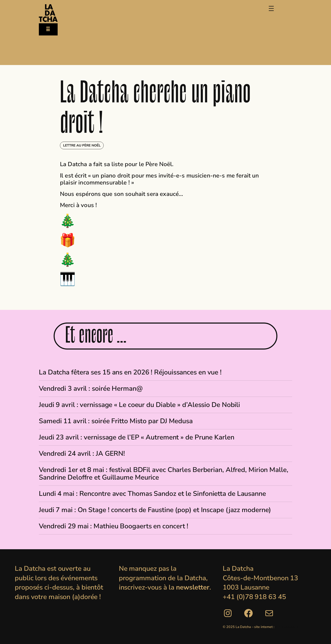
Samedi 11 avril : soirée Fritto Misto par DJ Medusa (116, 421)
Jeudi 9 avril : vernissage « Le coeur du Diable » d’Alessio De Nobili (139, 405)
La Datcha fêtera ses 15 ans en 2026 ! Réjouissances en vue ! (130, 372)
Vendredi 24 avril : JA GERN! (82, 454)
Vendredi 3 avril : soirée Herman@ (91, 389)
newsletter (193, 587)
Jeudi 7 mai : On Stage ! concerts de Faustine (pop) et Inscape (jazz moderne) (155, 510)
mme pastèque (287, 627)
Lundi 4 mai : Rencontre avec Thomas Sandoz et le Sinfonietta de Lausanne (152, 494)
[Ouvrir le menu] (271, 8)
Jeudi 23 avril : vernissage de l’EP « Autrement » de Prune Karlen (137, 437)
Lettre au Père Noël (82, 145)
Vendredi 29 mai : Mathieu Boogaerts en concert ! (114, 526)
